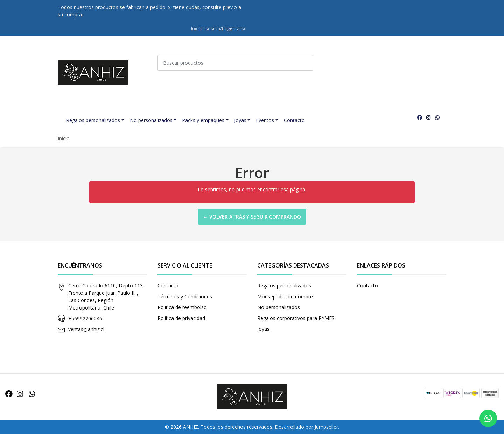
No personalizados (151, 120)
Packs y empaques (203, 120)
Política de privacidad (181, 318)
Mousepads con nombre (285, 296)
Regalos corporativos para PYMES (296, 318)
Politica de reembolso (182, 307)
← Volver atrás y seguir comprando (252, 217)
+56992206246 (85, 318)
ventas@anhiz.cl (86, 329)
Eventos (265, 120)
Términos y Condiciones (185, 296)
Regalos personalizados (93, 120)
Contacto (294, 120)
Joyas (240, 120)
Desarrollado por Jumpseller (306, 427)
